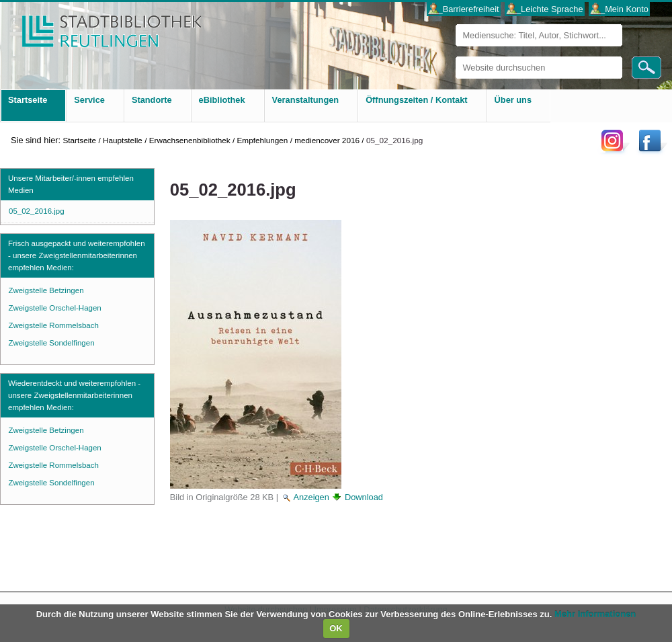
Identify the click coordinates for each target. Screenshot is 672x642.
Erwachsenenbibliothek (190, 140)
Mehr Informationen (595, 614)
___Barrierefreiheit (463, 9)
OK (336, 628)
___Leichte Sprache (545, 9)
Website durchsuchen (455, 56)
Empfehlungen (263, 140)
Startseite (79, 140)
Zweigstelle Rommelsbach (54, 325)
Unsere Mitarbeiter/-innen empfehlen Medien (71, 184)
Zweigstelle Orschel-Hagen (55, 308)
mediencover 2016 (327, 140)
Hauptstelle (123, 140)
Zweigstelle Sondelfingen (52, 343)
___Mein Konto (620, 9)
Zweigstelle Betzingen (46, 290)
